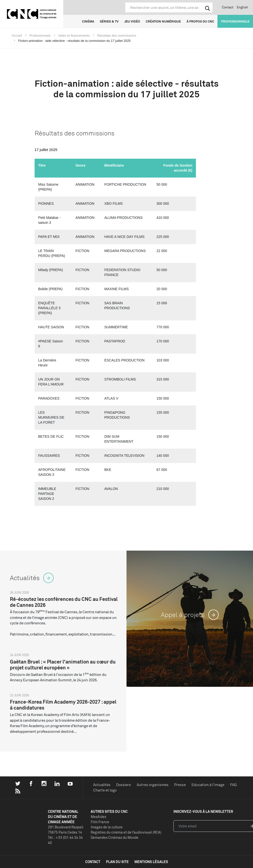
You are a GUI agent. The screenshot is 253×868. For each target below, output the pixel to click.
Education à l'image (208, 785)
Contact (228, 7)
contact (93, 862)
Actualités (102, 785)
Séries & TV (109, 21)
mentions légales (151, 862)
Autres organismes (153, 785)
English (242, 7)
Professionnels (235, 21)
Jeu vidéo (132, 21)
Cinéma (88, 21)
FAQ (233, 785)
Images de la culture (107, 827)
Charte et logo (105, 790)
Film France (100, 822)
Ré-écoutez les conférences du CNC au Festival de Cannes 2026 (64, 602)
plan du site (117, 862)
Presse (180, 785)
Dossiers (124, 785)
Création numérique (163, 21)
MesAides (98, 817)
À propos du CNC (200, 21)
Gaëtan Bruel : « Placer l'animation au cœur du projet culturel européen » (63, 665)
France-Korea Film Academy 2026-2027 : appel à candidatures (63, 705)
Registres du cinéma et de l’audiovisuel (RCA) (126, 832)
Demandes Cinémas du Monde (115, 837)
